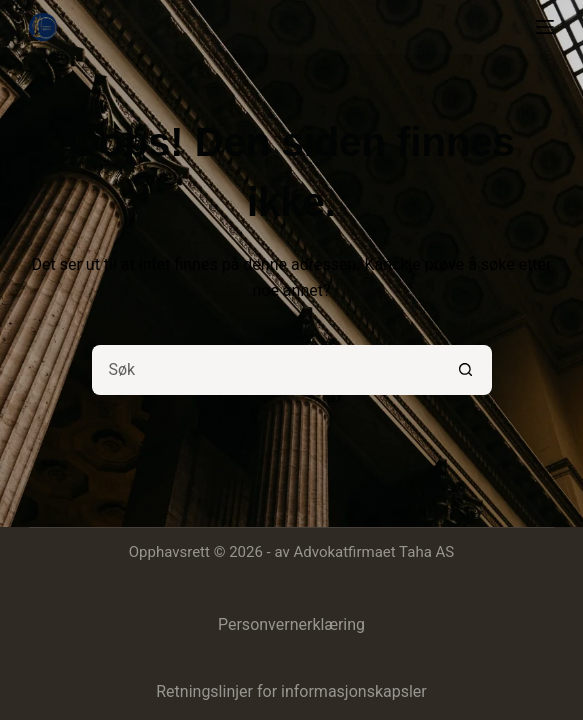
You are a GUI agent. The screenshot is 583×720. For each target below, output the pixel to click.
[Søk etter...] (267, 370)
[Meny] (545, 27)
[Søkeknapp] (467, 370)
